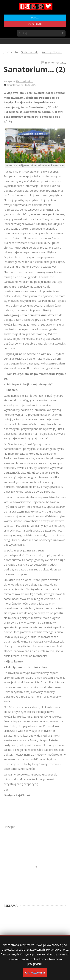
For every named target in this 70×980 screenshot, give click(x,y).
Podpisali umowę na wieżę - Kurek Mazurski (27, 920)
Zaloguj (35, 18)
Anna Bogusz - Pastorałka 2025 (20, 894)
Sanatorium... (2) (35, 69)
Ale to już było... (24, 81)
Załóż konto (35, 24)
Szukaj (63, 33)
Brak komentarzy (55, 62)
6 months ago (46, 894)
